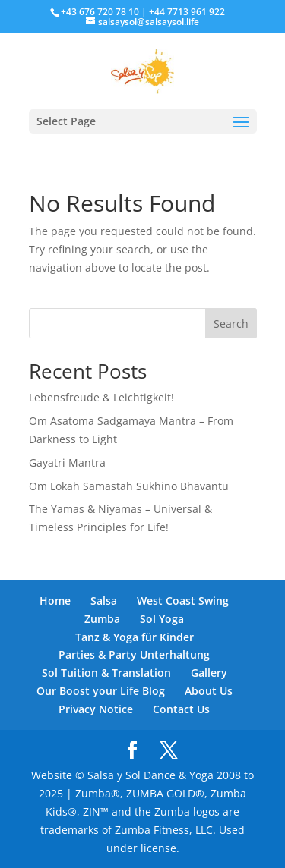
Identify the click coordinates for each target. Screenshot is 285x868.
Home (55, 601)
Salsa (104, 601)
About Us (209, 691)
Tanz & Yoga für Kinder (135, 637)
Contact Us (181, 709)
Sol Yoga (162, 619)
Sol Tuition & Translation (106, 673)
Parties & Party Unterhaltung (134, 654)
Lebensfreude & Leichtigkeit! (101, 397)
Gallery (209, 673)
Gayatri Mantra (67, 462)
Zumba (102, 619)
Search (231, 324)
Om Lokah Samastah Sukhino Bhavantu (129, 486)
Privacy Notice (96, 709)
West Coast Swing (183, 601)
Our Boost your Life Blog (101, 691)
